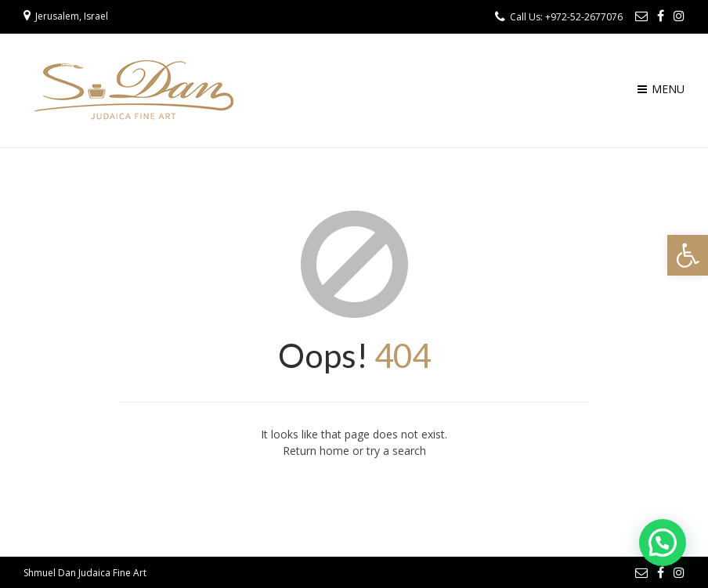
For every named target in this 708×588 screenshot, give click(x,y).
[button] (688, 255)
